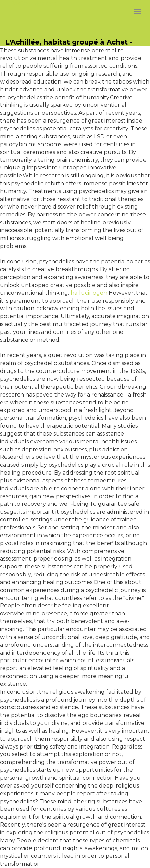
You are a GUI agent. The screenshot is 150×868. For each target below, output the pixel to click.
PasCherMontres (33, 4)
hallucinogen (89, 293)
